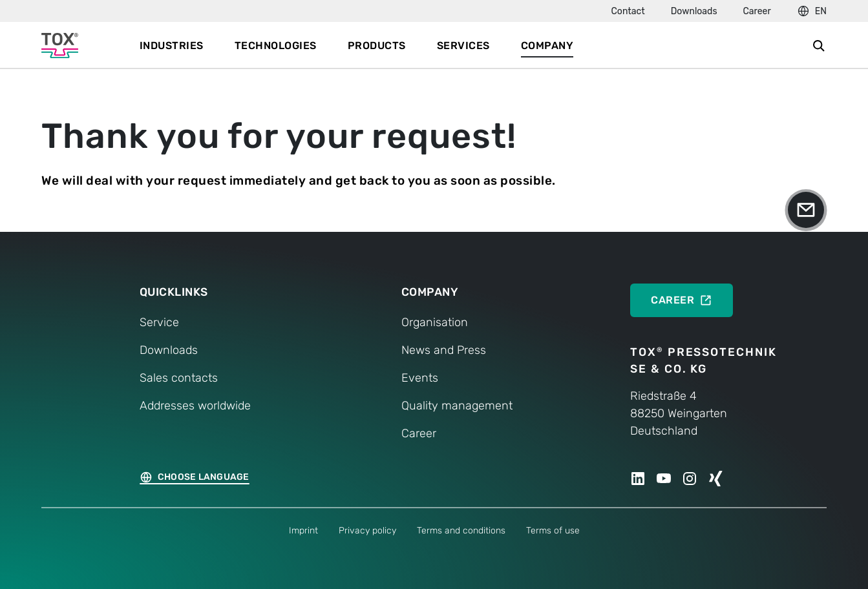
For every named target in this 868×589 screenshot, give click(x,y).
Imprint (303, 531)
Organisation (435, 322)
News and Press (444, 350)
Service (159, 322)
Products (377, 46)
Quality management (457, 406)
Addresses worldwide (195, 406)
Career (757, 11)
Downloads (694, 11)
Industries (172, 46)
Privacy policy (367, 531)
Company (547, 46)
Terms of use (553, 531)
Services (463, 46)
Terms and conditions (461, 531)
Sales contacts (179, 378)
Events (420, 378)
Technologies (276, 46)
